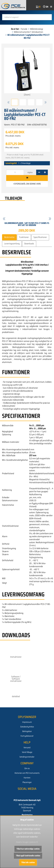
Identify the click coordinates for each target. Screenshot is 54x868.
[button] (8, 102)
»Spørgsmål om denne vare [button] (27, 184)
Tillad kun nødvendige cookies (28, 849)
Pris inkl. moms (12, 148)
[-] (39, 172)
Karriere (27, 778)
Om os (27, 768)
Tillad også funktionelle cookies (28, 856)
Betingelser (27, 731)
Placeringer (27, 782)
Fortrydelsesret (27, 736)
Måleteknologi (37, 29)
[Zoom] (27, 72)
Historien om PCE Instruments (27, 773)
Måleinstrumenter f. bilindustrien (29, 32)
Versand (27, 748)
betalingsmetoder (27, 757)
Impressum (27, 722)
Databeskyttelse (27, 727)
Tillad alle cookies (28, 862)
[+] (45, 172)
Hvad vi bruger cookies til (27, 842)
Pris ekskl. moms (13, 136)
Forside (24, 29)
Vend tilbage (27, 752)
